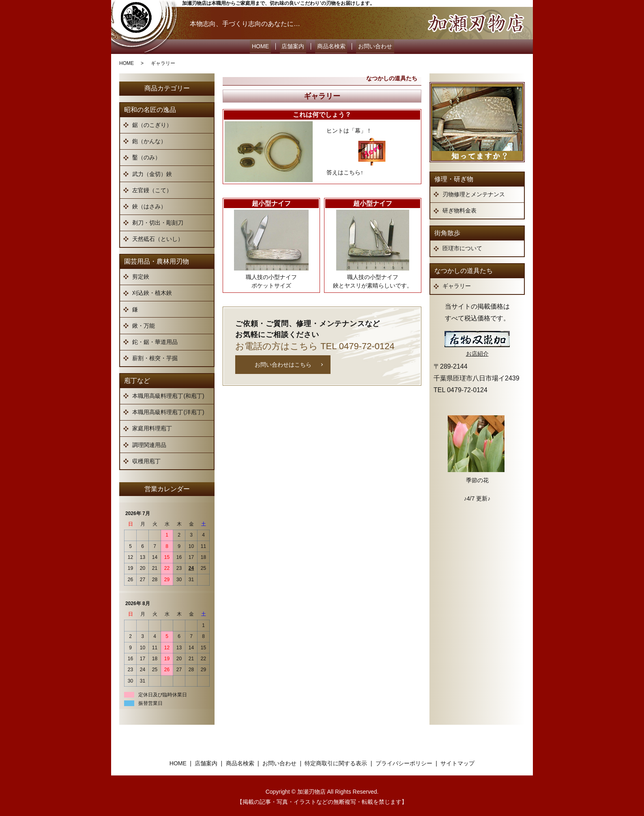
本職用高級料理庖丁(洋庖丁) (168, 410)
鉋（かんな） (149, 139)
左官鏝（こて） (152, 187)
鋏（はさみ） (149, 204)
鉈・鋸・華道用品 (155, 339)
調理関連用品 (149, 442)
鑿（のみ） (146, 155)
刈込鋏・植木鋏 (152, 290)
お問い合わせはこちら (283, 362)
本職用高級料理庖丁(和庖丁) (168, 393)
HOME (266, 45)
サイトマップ (457, 760)
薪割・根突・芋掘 (155, 356)
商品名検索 (329, 45)
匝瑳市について (462, 246)
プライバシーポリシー (404, 760)
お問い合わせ (369, 45)
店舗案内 (295, 45)
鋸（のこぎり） (152, 122)
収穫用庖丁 (146, 458)
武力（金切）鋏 (152, 171)
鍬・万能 (144, 323)
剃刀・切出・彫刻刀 (158, 220)
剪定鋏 (141, 274)
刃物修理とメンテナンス (474, 192)
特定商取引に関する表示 (336, 760)
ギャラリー (457, 283)
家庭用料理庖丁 (152, 426)
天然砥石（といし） (158, 236)
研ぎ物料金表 (459, 208)
